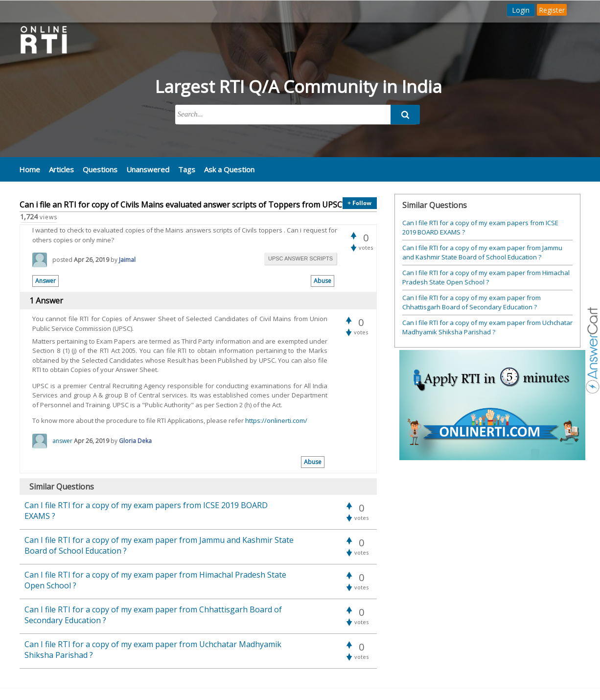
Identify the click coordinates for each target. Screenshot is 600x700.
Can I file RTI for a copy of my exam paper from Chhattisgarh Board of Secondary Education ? (472, 303)
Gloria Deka (135, 441)
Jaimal (127, 260)
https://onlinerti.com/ (276, 420)
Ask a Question (229, 169)
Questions (100, 169)
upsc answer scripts (300, 258)
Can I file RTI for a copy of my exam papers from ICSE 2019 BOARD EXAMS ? (480, 228)
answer (62, 441)
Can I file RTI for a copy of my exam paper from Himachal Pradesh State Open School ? (486, 278)
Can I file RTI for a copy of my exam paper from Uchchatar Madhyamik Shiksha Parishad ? (487, 327)
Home (30, 169)
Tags (187, 169)
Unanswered (148, 169)
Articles (61, 169)
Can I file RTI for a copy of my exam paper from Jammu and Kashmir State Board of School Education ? (482, 253)
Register (552, 10)
